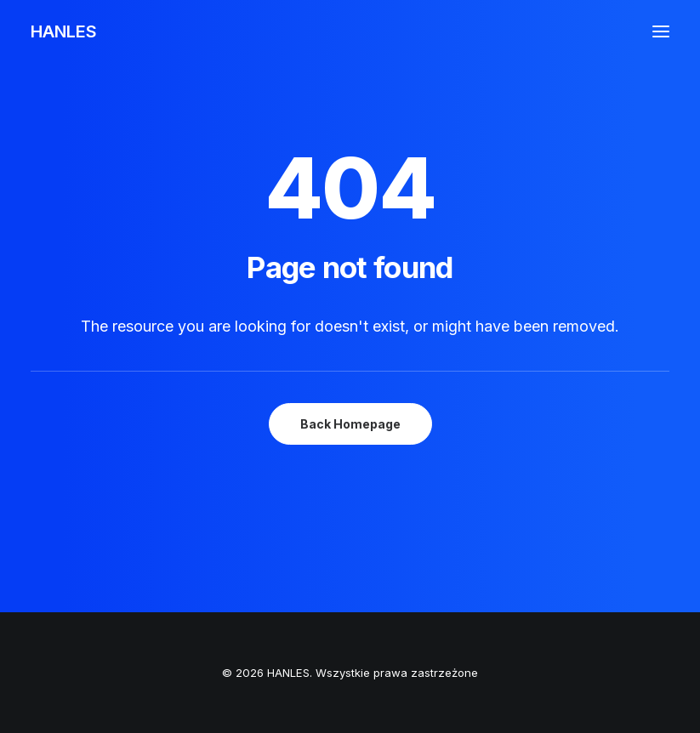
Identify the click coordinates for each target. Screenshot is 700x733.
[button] (661, 31)
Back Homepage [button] (350, 424)
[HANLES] (64, 31)
